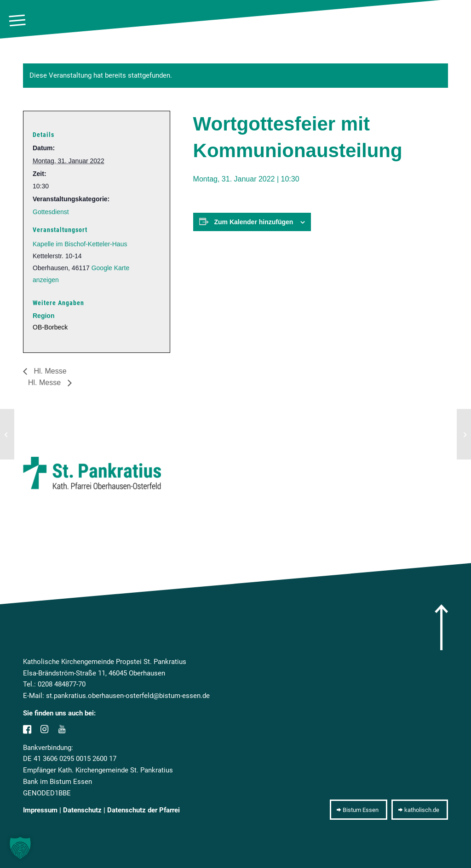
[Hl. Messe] (7, 434)
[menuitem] (17, 21)
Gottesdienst (51, 212)
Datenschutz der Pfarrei (144, 810)
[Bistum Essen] (359, 810)
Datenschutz (82, 810)
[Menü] (17, 21)
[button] (20, 848)
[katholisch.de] (420, 810)
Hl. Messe (49, 371)
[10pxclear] (460, 21)
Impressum (40, 810)
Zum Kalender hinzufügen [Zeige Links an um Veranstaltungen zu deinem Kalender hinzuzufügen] (254, 222)
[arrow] (441, 627)
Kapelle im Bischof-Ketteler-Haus (80, 244)
